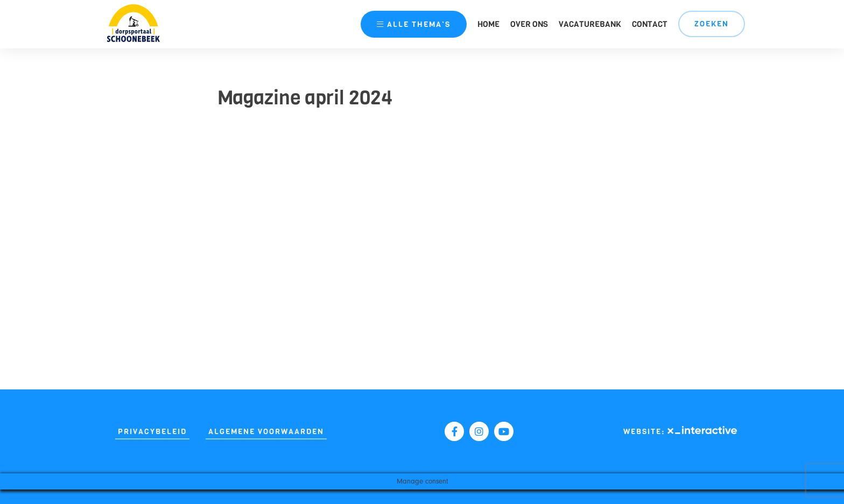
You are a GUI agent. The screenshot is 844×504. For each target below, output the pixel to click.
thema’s (414, 24)
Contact (650, 24)
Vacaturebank (590, 24)
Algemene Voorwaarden (266, 432)
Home (488, 24)
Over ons (529, 24)
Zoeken (712, 24)
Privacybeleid (152, 432)
